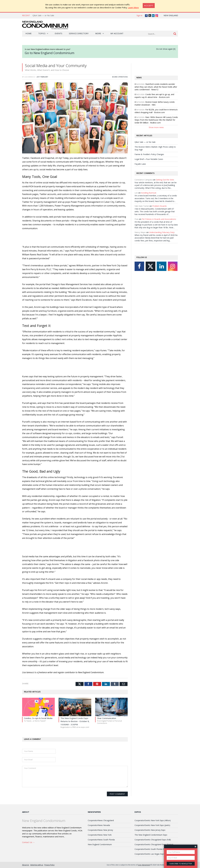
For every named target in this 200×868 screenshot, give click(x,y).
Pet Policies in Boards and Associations (159, 219)
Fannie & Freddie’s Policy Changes (149, 154)
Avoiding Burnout (149, 193)
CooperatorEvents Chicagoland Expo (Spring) (154, 844)
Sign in (139, 15)
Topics (42, 33)
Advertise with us (37, 865)
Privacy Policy (49, 865)
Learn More (133, 7)
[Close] (149, 6)
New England (171, 15)
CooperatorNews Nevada (99, 825)
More (98, 33)
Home (29, 33)
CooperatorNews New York (100, 835)
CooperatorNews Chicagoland (101, 820)
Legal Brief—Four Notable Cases (149, 159)
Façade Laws (140, 164)
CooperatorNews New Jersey (100, 830)
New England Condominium (100, 844)
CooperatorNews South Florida (101, 840)
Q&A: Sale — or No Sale (43, 15)
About (26, 812)
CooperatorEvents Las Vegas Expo (150, 854)
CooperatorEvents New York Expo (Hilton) (153, 820)
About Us (26, 865)
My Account (117, 33)
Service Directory (79, 33)
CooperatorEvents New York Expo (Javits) (152, 825)
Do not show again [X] (166, 49)
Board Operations (120, 77)
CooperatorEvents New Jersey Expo (150, 830)
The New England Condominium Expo (151, 835)
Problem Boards (159, 206)
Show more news (156, 127)
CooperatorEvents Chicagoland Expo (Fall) (153, 840)
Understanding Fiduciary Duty (162, 232)
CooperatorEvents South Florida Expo (151, 849)
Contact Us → (28, 842)
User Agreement (144, 865)
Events (58, 33)
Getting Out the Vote (165, 180)
